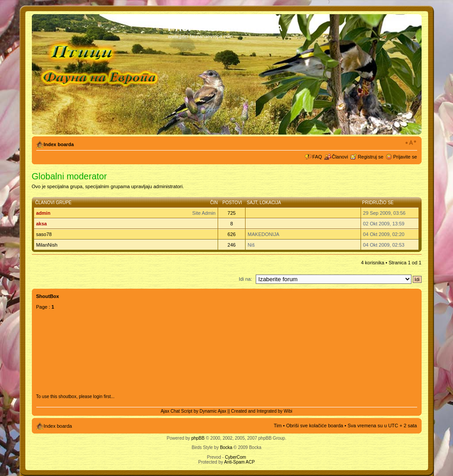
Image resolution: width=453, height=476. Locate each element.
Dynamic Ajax (213, 411)
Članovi (340, 157)
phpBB (198, 438)
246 (231, 245)
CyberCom (235, 457)
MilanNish (47, 245)
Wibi (288, 411)
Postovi (232, 203)
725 (231, 213)
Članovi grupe (54, 203)
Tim (278, 426)
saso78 (44, 234)
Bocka (226, 447)
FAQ (317, 157)
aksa (42, 224)
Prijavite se (405, 157)
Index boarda (59, 144)
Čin (214, 203)
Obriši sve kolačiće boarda (315, 426)
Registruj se (371, 157)
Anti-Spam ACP (239, 462)
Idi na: (246, 279)
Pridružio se (378, 203)
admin (43, 213)
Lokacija (270, 203)
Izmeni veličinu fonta (411, 143)
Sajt (252, 203)
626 (231, 234)
